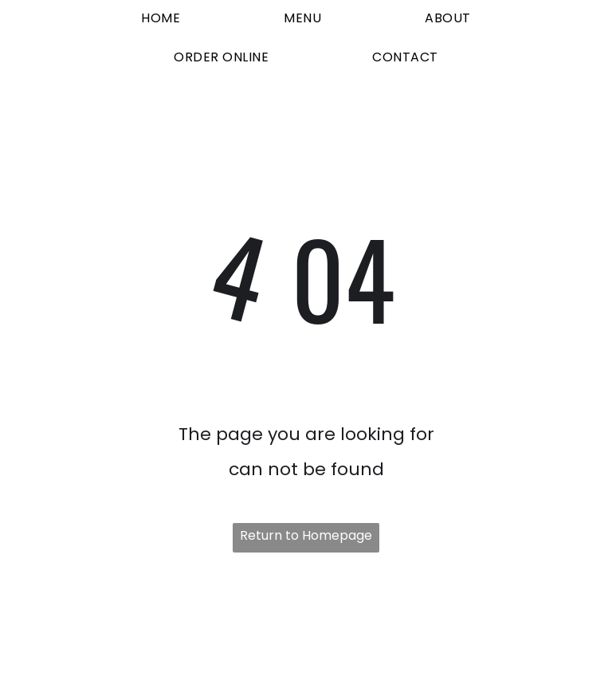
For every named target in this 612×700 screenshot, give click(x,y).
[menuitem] (161, 20)
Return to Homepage (306, 535)
